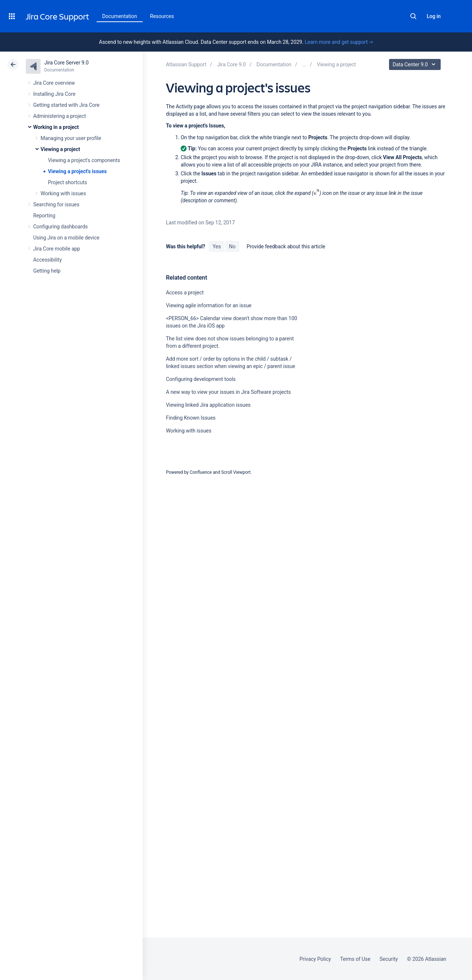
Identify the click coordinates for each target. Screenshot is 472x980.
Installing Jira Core (54, 94)
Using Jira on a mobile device (66, 238)
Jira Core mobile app (57, 249)
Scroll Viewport (236, 472)
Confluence (201, 472)
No (232, 246)
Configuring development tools (201, 379)
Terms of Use (355, 959)
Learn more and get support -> (339, 42)
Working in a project (56, 127)
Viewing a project (60, 149)
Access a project (185, 293)
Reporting (44, 216)
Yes (216, 246)
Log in (434, 16)
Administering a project (60, 116)
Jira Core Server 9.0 (66, 63)
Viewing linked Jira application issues (208, 405)
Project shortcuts (67, 182)
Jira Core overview (54, 83)
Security (389, 959)
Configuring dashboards (60, 227)
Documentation (120, 16)
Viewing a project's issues (77, 171)
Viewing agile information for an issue (209, 305)
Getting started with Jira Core (66, 105)
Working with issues (63, 193)
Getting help (47, 271)
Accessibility (47, 260)
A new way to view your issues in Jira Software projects (228, 392)
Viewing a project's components (84, 160)
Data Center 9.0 (416, 64)
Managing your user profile (71, 138)
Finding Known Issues (191, 418)
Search (413, 16)
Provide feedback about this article (286, 246)
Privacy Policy (315, 959)
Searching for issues (56, 204)
